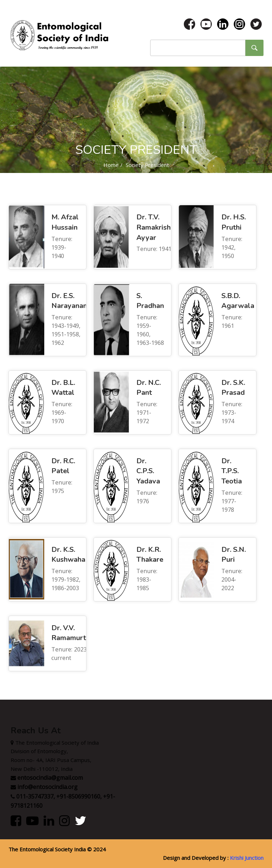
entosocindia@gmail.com (50, 778)
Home (111, 165)
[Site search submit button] (254, 48)
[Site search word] (198, 48)
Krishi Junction (247, 858)
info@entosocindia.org (47, 787)
